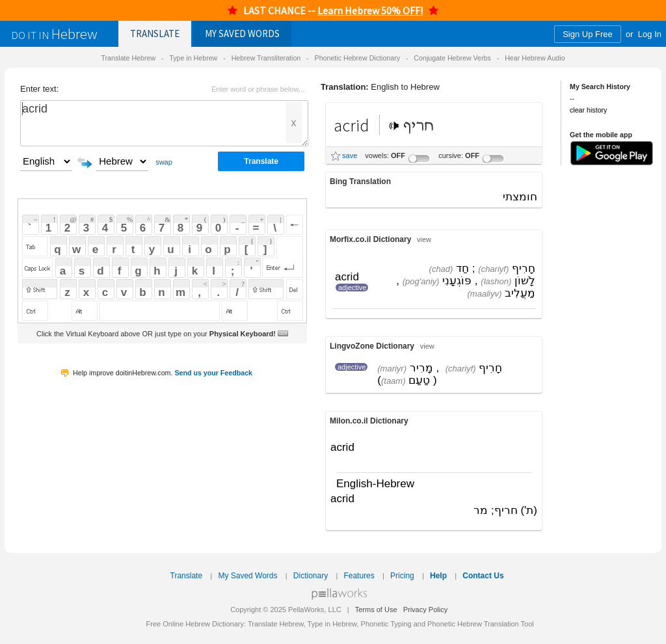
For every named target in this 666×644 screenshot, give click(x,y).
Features (359, 576)
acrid (164, 123)
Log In (650, 34)
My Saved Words (247, 576)
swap (164, 162)
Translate (155, 34)
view (424, 239)
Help (438, 576)
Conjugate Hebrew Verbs (452, 58)
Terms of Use (376, 610)
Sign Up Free (588, 34)
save (350, 155)
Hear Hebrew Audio (535, 58)
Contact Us (483, 576)
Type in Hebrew (193, 58)
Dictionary (311, 576)
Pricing (402, 576)
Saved (242, 34)
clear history (588, 110)
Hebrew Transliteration (266, 58)
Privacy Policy (425, 610)
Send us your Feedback (213, 373)
